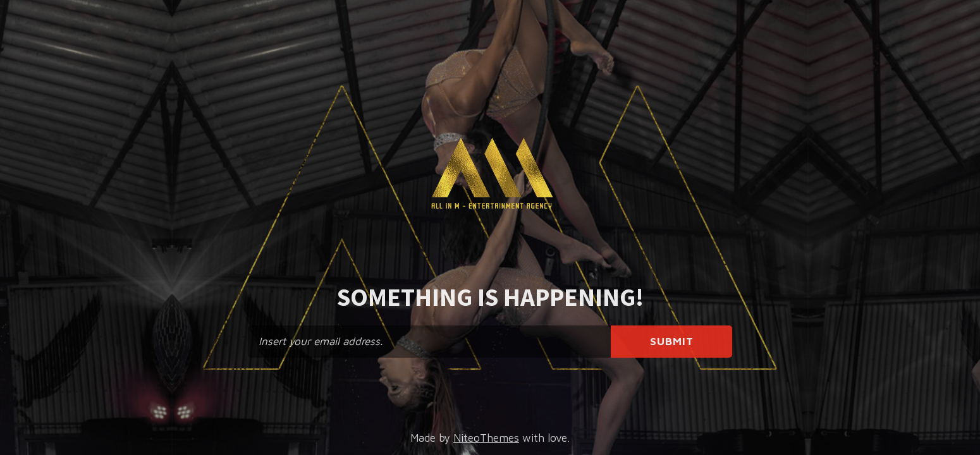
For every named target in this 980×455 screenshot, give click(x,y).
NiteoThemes (486, 438)
